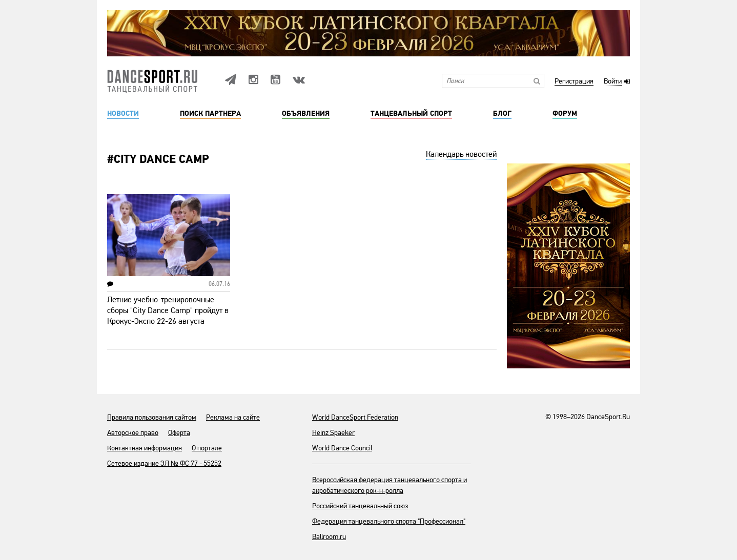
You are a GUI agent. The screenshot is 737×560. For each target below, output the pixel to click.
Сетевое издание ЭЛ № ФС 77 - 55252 (164, 463)
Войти (613, 82)
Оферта (179, 433)
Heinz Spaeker (333, 433)
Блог (502, 114)
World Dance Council (342, 448)
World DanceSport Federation (355, 417)
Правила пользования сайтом (152, 417)
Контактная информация (145, 448)
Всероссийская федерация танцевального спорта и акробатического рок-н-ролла (390, 485)
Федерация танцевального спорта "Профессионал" (389, 521)
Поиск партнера (210, 114)
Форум (565, 114)
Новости (123, 114)
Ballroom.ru (329, 537)
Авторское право (133, 433)
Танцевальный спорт (411, 114)
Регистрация (574, 82)
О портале (207, 448)
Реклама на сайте (233, 417)
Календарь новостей (461, 154)
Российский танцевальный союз (360, 506)
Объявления (306, 114)
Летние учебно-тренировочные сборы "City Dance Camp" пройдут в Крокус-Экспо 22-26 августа (168, 310)
